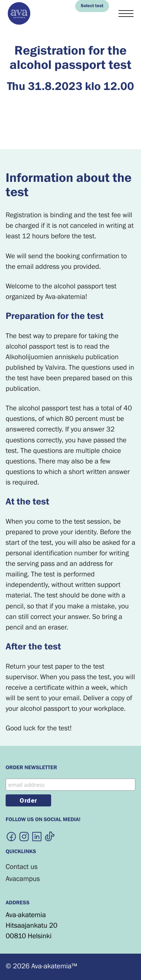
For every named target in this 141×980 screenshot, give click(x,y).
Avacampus (23, 879)
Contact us (22, 867)
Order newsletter (31, 768)
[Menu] (126, 14)
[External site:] (11, 836)
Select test (92, 6)
